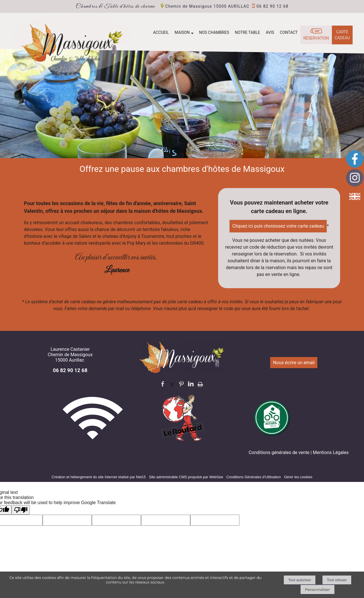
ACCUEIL (161, 32)
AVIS (270, 32)
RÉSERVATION (316, 38)
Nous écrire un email (294, 363)
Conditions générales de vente (279, 452)
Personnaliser (317, 589)
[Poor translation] (21, 510)
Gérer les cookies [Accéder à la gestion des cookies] (298, 477)
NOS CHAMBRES (214, 32)
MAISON (182, 32)
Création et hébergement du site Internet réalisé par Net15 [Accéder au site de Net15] (99, 477)
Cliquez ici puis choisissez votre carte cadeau (278, 226)
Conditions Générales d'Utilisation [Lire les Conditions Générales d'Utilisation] (254, 477)
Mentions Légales (331, 452)
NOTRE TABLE (248, 32)
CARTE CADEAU (342, 35)
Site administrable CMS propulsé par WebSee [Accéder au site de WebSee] (186, 477)
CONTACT (289, 32)
